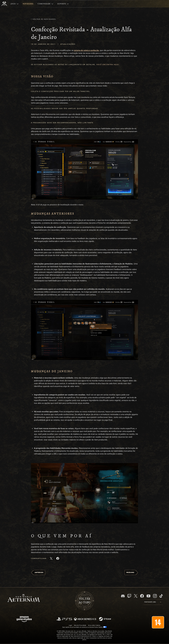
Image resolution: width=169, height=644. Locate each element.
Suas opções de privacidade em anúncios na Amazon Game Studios (85, 627)
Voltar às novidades (44, 19)
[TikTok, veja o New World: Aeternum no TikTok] (161, 596)
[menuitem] (15, 4)
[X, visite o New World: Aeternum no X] (136, 596)
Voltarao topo (84, 601)
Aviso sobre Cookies (94, 625)
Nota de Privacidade (80, 625)
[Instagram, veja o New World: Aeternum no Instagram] (155, 596)
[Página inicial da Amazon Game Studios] (24, 619)
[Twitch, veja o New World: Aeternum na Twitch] (129, 596)
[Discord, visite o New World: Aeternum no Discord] (123, 596)
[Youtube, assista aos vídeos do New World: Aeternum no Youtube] (148, 596)
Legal (70, 625)
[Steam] (105, 619)
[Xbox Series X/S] (85, 619)
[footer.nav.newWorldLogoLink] (24, 598)
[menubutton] (153, 602)
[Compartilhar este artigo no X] (51, 558)
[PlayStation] (64, 619)
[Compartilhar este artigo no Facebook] (58, 558)
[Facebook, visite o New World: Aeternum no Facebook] (142, 596)
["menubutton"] (15, 4)
